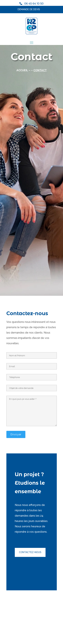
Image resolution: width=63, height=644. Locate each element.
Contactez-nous (30, 552)
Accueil (22, 70)
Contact (40, 70)
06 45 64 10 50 (33, 4)
